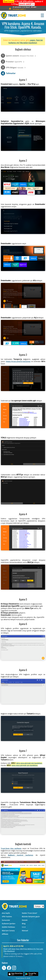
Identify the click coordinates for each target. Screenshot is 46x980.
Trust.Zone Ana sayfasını (11, 848)
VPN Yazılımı (7, 916)
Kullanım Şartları (9, 923)
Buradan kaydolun (29, 43)
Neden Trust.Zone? (29, 913)
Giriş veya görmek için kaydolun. (29, 763)
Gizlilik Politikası (8, 927)
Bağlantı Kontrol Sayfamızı (21, 855)
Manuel (25, 931)
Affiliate (5, 934)
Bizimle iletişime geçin (31, 916)
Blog (24, 923)
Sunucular (6, 920)
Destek (25, 920)
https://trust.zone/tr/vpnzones (18, 361)
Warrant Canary (8, 931)
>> (27, 4)
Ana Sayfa (6, 913)
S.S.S (24, 927)
